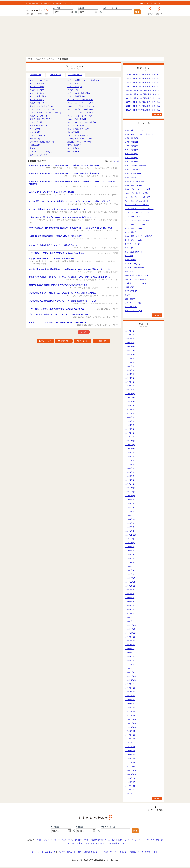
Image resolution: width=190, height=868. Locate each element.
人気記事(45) (35, 139)
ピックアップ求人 (65, 852)
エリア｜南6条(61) (75, 90)
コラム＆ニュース (49, 852)
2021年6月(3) (130, 555)
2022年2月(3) (130, 527)
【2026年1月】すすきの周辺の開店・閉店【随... (142, 86)
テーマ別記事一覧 (75, 75)
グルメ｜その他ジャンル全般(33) (80, 109)
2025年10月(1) (130, 355)
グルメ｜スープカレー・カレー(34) (81, 106)
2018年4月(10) (130, 704)
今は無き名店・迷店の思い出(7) (80, 139)
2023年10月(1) (130, 449)
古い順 (117, 161)
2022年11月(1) (130, 492)
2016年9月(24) (130, 778)
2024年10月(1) (130, 402)
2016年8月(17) (130, 782)
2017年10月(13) (130, 727)
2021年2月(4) (130, 570)
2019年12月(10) (130, 625)
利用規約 (78, 852)
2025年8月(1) (130, 362)
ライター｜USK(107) (38, 135)
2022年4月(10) (130, 519)
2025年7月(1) (130, 366)
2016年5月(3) (130, 794)
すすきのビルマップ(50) (39, 126)
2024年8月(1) (130, 409)
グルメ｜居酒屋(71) (37, 122)
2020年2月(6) (130, 617)
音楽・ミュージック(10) (39, 155)
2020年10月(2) (130, 586)
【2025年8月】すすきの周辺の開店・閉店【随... (142, 106)
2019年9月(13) (130, 637)
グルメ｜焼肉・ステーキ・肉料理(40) (82, 122)
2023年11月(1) (130, 445)
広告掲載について (90, 852)
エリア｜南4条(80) (75, 87)
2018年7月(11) (130, 692)
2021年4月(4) (130, 562)
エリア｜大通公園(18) (38, 96)
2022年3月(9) (130, 523)
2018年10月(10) (130, 680)
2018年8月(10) (130, 688)
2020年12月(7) (130, 578)
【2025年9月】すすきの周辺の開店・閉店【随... (142, 102)
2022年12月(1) (130, 488)
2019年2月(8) (130, 664)
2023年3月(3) (130, 476)
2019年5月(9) (130, 653)
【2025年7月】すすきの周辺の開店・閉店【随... (142, 110)
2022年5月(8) (130, 515)
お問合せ (156, 852)
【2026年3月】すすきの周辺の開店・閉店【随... (142, 79)
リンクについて (106, 852)
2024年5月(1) (130, 421)
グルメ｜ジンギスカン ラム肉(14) (43, 106)
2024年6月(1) (130, 417)
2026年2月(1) (130, 339)
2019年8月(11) (130, 641)
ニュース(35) (35, 132)
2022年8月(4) (130, 504)
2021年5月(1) (130, 559)
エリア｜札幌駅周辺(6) (76, 96)
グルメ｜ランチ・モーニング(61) (80, 116)
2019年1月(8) (130, 668)
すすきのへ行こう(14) (76, 126)
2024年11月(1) (130, 398)
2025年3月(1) (130, 382)
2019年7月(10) (130, 645)
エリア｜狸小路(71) (37, 100)
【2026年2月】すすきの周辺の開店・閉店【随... (142, 83)
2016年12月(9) (130, 766)
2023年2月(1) (130, 480)
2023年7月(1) (130, 460)
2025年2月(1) (130, 386)
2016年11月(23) (130, 770)
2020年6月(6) (130, 602)
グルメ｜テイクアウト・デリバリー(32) (45, 113)
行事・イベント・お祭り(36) (41, 152)
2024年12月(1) (130, 394)
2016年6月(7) (130, 790)
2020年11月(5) (130, 582)
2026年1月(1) (130, 343)
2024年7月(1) (130, 413)
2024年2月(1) (130, 433)
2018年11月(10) (130, 676)
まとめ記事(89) (73, 132)
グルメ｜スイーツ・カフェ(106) (42, 109)
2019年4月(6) (130, 657)
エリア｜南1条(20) (37, 83)
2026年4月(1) (130, 331)
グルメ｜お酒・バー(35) (39, 103)
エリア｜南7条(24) (37, 93)
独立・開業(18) (73, 148)
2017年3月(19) (130, 755)
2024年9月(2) (130, 406)
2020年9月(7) (130, 590)
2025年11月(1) (130, 351)
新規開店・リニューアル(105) (79, 142)
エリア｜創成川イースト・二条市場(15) (83, 80)
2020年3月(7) (130, 613)
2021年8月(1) (130, 547)
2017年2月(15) (130, 759)
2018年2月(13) (130, 711)
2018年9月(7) (130, 684)
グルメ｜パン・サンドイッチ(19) (80, 113)
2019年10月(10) (130, 633)
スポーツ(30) (35, 129)
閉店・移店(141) (74, 152)
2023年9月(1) (130, 453)
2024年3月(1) (130, 429)
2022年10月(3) (130, 496)
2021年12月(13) (130, 535)
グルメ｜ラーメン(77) (38, 116)
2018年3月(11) (130, 708)
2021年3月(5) (130, 566)
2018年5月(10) (130, 700)
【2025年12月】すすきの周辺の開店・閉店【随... (143, 90)
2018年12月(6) (130, 672)
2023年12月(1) (130, 441)
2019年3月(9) (130, 661)
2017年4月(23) (130, 751)
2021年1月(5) (130, 574)
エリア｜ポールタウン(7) (40, 80)
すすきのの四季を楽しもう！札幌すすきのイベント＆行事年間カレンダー (97, 843)
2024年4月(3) (130, 425)
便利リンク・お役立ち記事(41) (42, 142)
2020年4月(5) (130, 610)
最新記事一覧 (36, 75)
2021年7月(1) (130, 551)
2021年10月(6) (130, 543)
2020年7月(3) (130, 598)
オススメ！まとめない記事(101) (80, 100)
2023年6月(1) (130, 464)
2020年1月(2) (130, 621)
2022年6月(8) (130, 511)
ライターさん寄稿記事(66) (78, 135)
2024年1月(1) (130, 437)
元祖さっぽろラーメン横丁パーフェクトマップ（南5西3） (60, 840)
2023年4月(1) (130, 472)
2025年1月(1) (130, 390)
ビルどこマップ (158, 3)
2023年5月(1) (130, 468)
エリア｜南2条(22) (75, 83)
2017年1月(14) (130, 762)
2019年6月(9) (130, 649)
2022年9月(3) (130, 500)
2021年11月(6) (130, 539)
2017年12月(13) (130, 719)
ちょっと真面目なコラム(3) (78, 129)
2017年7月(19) (130, 739)
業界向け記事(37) (74, 145)
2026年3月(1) (130, 335)
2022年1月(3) (130, 531)
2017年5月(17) (130, 747)
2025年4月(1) (130, 378)
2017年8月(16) (130, 735)
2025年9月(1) (130, 358)
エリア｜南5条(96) (37, 90)
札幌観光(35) (35, 145)
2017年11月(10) (130, 723)
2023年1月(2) (130, 484)
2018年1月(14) (130, 715)
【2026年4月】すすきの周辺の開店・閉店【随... (142, 75)
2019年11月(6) (130, 629)
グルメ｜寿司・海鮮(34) (77, 119)
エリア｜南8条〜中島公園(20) (79, 93)
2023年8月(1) (130, 457)
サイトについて (120, 852)
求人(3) (33, 148)
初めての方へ (147, 3)
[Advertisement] (95, 37)
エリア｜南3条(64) (37, 87)
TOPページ (35, 852)
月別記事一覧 (56, 75)
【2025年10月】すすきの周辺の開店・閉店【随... (143, 98)
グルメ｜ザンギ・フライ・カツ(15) (81, 103)
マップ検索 (146, 852)
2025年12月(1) (130, 347)
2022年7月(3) (130, 508)
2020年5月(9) (130, 606)
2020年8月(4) (130, 594)
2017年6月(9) (130, 743)
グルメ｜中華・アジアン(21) (41, 119)
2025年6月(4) (130, 370)
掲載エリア (135, 852)
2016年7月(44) (130, 786)
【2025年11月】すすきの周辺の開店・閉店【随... (143, 94)
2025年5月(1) (130, 374)
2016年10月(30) (130, 774)
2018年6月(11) (130, 696)
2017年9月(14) (130, 731)
